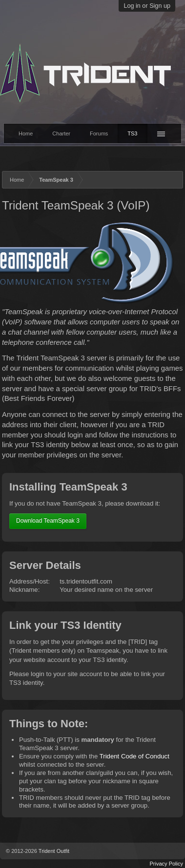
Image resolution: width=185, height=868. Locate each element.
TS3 (132, 133)
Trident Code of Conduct (134, 756)
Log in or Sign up (147, 6)
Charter (61, 133)
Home (26, 133)
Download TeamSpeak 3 (48, 521)
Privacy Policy (166, 864)
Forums (99, 133)
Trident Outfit (54, 851)
